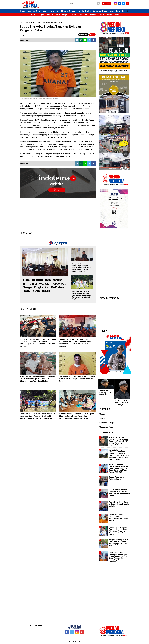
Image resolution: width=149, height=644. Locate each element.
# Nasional (103, 418)
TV (123, 11)
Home (23, 11)
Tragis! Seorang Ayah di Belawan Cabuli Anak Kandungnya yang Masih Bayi (119, 543)
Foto (118, 11)
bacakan (83, 35)
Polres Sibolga (58, 23)
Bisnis (45, 11)
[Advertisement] (58, 216)
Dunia (81, 11)
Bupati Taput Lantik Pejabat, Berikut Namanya (117, 479)
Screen (107, 4)
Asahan (73, 15)
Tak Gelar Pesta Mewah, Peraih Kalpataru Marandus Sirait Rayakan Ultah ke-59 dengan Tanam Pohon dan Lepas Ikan (37, 416)
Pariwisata (54, 11)
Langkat (65, 15)
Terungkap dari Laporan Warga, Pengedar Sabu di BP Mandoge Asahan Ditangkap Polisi (77, 379)
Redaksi (34, 626)
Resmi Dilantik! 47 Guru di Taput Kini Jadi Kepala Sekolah (119, 504)
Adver (112, 11)
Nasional (73, 11)
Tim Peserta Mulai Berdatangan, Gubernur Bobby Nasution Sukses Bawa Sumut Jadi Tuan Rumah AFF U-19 (119, 468)
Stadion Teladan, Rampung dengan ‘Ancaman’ (105, 393)
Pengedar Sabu (47, 23)
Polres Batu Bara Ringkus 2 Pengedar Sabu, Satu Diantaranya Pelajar (118, 517)
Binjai (58, 15)
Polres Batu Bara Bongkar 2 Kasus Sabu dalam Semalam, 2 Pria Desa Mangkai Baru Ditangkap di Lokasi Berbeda (118, 557)
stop (92, 35)
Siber (40, 626)
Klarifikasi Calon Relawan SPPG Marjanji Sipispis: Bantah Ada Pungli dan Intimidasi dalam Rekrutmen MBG (77, 416)
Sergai (101, 15)
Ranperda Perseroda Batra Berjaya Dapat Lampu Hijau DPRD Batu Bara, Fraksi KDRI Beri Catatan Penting (81, 268)
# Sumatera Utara (106, 427)
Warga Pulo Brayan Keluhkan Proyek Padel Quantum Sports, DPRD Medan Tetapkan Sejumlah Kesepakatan (119, 441)
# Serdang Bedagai (106, 423)
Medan (33, 15)
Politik (88, 11)
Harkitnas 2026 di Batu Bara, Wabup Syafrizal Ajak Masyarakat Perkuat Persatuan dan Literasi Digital (82, 295)
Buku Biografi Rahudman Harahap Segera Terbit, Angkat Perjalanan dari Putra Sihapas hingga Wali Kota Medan (37, 379)
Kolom (105, 11)
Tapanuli (50, 15)
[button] (127, 10)
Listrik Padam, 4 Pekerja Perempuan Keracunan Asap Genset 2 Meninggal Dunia (119, 492)
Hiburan (64, 11)
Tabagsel (41, 15)
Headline (31, 11)
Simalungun (83, 15)
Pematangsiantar (112, 15)
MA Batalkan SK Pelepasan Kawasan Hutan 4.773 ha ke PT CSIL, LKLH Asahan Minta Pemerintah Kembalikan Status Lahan (119, 455)
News (39, 11)
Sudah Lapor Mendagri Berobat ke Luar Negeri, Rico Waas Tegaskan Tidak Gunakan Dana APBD (119, 531)
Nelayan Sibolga (30, 23)
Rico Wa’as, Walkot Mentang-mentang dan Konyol (122, 403)
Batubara (93, 15)
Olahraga (97, 11)
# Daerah (102, 414)
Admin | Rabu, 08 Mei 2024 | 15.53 (29, 35)
